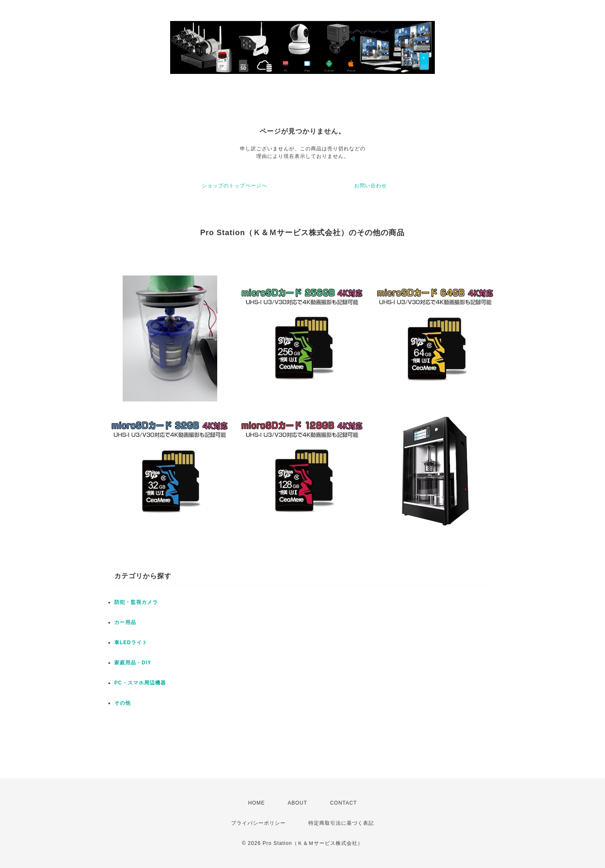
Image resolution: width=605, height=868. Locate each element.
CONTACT (343, 803)
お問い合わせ (371, 186)
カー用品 (125, 622)
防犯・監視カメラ (136, 602)
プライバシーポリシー (258, 823)
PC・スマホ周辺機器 (140, 683)
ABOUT (297, 803)
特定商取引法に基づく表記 (341, 823)
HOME (256, 803)
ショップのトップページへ (234, 186)
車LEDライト (131, 642)
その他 (122, 703)
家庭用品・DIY (133, 663)
